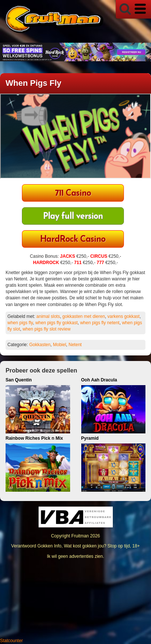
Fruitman (80, 536)
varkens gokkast (123, 316)
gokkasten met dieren (84, 316)
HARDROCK (46, 263)
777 (101, 263)
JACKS (68, 256)
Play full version (73, 217)
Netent (75, 345)
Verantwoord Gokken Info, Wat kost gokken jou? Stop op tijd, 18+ (75, 546)
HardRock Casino (73, 240)
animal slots (48, 316)
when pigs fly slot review (47, 329)
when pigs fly (20, 323)
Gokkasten (40, 345)
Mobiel (60, 345)
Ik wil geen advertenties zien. (75, 556)
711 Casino (73, 194)
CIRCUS (99, 256)
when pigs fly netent (100, 323)
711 (78, 263)
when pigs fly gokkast (56, 323)
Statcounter (11, 641)
